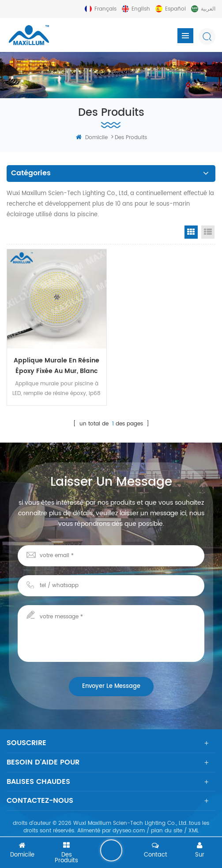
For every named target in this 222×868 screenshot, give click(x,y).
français (105, 9)
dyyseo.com (129, 831)
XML (194, 831)
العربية (208, 9)
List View (208, 232)
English (141, 9)
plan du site (167, 831)
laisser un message (111, 850)
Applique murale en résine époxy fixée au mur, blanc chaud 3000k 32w (56, 366)
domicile (92, 138)
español (175, 9)
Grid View (191, 232)
